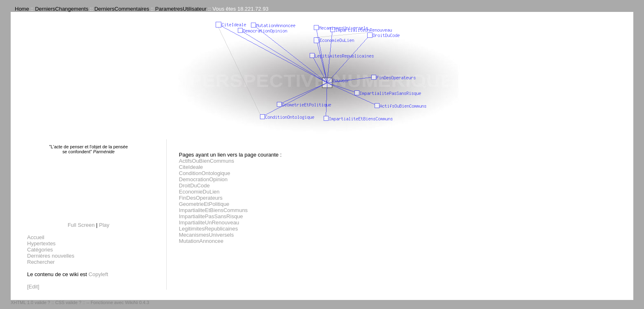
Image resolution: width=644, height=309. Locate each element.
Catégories (40, 250)
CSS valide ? (68, 302)
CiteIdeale (191, 167)
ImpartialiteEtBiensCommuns (214, 210)
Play (104, 225)
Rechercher (41, 262)
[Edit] (33, 287)
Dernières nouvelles (51, 256)
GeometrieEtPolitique (204, 204)
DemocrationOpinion (204, 179)
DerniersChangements (62, 9)
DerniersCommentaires (122, 9)
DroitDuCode (194, 186)
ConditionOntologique (205, 173)
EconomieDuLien (199, 192)
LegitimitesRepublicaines (209, 229)
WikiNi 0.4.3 (137, 302)
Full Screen (81, 225)
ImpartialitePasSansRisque (211, 216)
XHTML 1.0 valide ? (30, 302)
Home (22, 9)
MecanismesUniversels (207, 235)
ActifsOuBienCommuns (207, 161)
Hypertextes (41, 243)
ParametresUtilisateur (181, 9)
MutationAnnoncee (201, 241)
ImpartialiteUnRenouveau (209, 223)
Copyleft (99, 274)
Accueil (36, 237)
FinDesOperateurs (201, 198)
